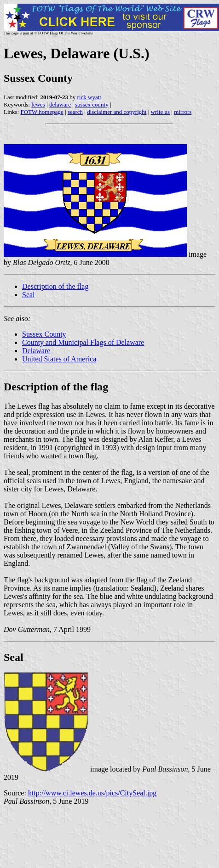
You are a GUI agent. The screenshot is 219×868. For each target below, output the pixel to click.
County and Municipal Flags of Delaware (83, 342)
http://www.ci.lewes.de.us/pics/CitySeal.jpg (92, 793)
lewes (38, 104)
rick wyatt (89, 97)
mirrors (183, 112)
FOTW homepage (42, 112)
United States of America (59, 359)
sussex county (92, 104)
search (75, 112)
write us (161, 112)
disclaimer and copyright (117, 112)
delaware (60, 104)
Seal (29, 295)
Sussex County (44, 334)
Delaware (36, 351)
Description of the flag (55, 286)
